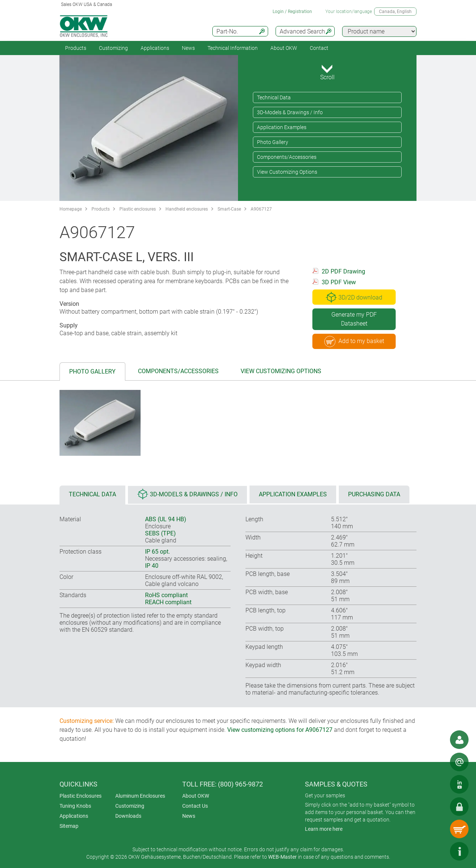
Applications (155, 48)
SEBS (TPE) (160, 533)
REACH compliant (168, 602)
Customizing (113, 48)
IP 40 (152, 566)
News (188, 48)
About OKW (196, 796)
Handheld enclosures (187, 209)
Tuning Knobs (75, 806)
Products (76, 48)
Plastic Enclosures (81, 796)
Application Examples (282, 127)
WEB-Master (282, 857)
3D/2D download (354, 297)
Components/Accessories (287, 157)
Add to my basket (354, 342)
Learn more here (324, 829)
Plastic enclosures (138, 209)
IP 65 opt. (157, 552)
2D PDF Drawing (343, 271)
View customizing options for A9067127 (280, 730)
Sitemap (69, 826)
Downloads (128, 816)
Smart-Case (229, 209)
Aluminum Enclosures (140, 796)
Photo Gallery (273, 142)
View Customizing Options (287, 172)
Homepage (71, 209)
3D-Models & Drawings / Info (290, 112)
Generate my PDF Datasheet (354, 319)
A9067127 (261, 209)
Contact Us (195, 806)
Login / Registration (292, 12)
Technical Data (274, 97)
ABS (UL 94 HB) (166, 519)
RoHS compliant (166, 595)
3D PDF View (339, 282)
